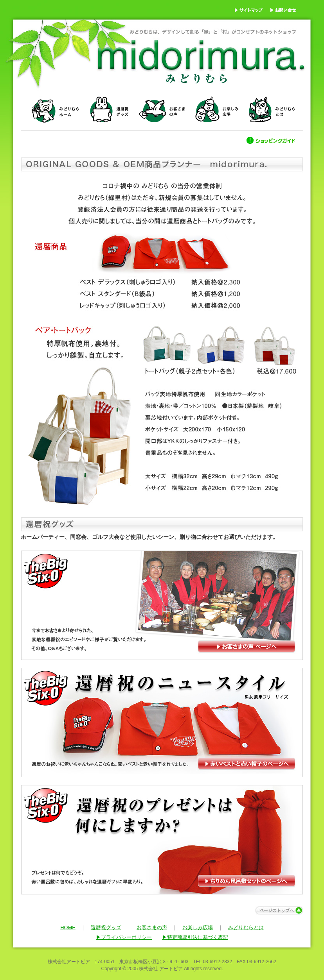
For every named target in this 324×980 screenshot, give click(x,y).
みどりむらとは (246, 927)
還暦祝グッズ (106, 927)
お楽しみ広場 (198, 927)
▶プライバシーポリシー (124, 937)
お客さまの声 (152, 927)
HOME (68, 927)
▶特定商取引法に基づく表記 (195, 937)
